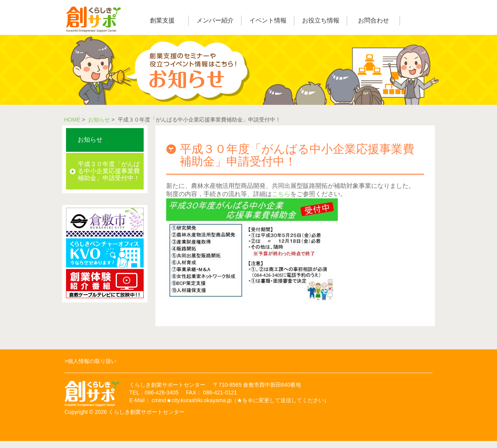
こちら (281, 194)
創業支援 (162, 20)
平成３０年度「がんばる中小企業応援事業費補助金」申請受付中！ (109, 171)
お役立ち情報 (321, 20)
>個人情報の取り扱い (90, 361)
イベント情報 (268, 20)
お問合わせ (374, 20)
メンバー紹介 (215, 20)
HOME (72, 120)
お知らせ (99, 120)
